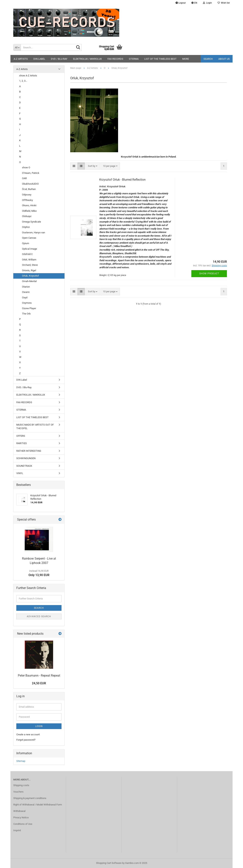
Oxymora (27, 303)
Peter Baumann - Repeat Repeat (39, 676)
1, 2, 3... (23, 81)
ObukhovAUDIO (30, 184)
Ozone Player (29, 308)
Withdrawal (19, 811)
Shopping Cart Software (109, 863)
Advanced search (39, 616)
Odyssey (27, 195)
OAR (24, 178)
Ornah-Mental (29, 281)
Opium (26, 243)
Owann (26, 292)
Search (208, 59)
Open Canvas (29, 238)
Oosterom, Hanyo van (34, 232)
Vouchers (18, 792)
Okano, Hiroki (29, 205)
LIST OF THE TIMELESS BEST (160, 59)
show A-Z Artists (28, 76)
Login (39, 726)
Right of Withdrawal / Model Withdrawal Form (38, 805)
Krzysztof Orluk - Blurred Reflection (122, 180)
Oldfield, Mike (29, 211)
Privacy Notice (21, 817)
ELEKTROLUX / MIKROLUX (87, 59)
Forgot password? (26, 740)
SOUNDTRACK (24, 466)
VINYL (20, 473)
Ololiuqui (27, 216)
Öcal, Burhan (29, 189)
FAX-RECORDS (115, 59)
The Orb (26, 314)
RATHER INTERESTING (29, 451)
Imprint (17, 830)
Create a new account (28, 734)
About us (224, 59)
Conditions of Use (23, 824)
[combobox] (93, 166)
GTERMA (134, 59)
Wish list (224, 3)
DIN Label (39, 59)
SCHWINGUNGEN (26, 458)
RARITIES (22, 443)
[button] (194, 3)
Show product (209, 274)
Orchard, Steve (30, 265)
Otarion (26, 287)
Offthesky (27, 200)
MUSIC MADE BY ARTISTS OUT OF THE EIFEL (35, 427)
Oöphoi (26, 227)
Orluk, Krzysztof (30, 276)
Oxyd (25, 298)
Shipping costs (21, 785)
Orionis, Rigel (29, 270)
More (186, 59)
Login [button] (207, 3)
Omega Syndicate (32, 222)
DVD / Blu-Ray (59, 59)
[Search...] (17, 47)
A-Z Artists (21, 59)
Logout (181, 3)
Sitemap (21, 761)
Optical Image (30, 249)
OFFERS (21, 436)
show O (26, 167)
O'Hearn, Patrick (31, 173)
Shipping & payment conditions (30, 798)
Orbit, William (29, 260)
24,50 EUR (39, 683)
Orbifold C (27, 254)
